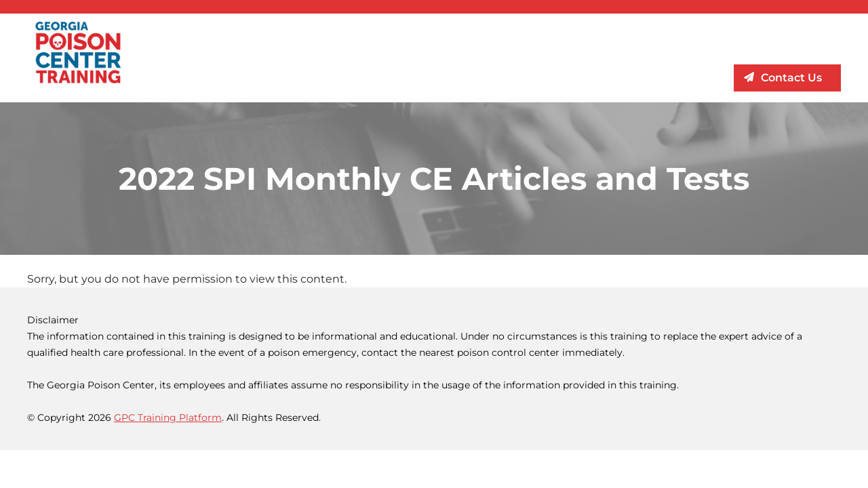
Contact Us (791, 78)
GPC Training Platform (168, 418)
